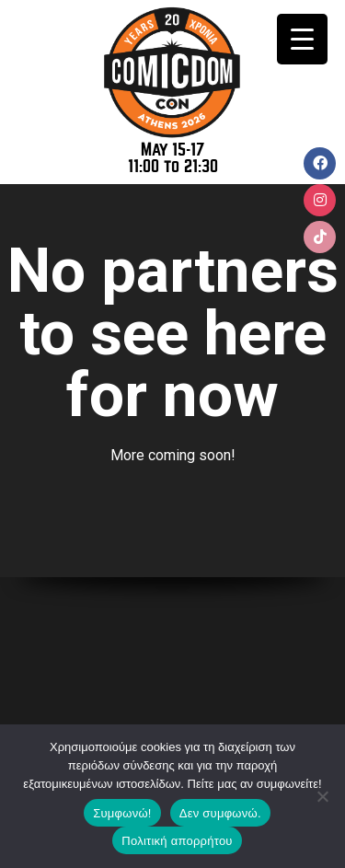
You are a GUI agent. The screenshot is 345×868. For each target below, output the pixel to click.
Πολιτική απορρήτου (177, 841)
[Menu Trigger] (302, 39)
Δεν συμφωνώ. (220, 813)
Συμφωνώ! (122, 813)
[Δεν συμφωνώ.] (322, 796)
